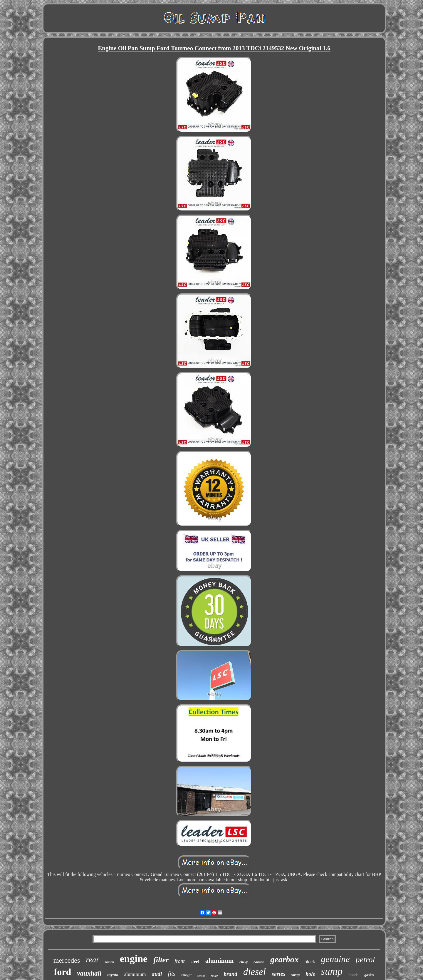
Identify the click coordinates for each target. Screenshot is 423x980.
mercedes (67, 960)
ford (63, 972)
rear (93, 960)
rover (214, 976)
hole (310, 974)
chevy (244, 962)
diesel (255, 972)
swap (296, 975)
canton (259, 962)
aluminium (135, 974)
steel (195, 962)
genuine (335, 959)
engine (134, 959)
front (179, 961)
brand (230, 974)
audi (157, 974)
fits (172, 974)
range (186, 975)
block (310, 962)
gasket (369, 975)
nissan (110, 962)
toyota (113, 975)
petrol (365, 960)
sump (332, 971)
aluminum (220, 960)
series (279, 974)
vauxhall (89, 973)
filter (161, 960)
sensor (201, 976)
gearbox (284, 959)
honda (353, 975)
